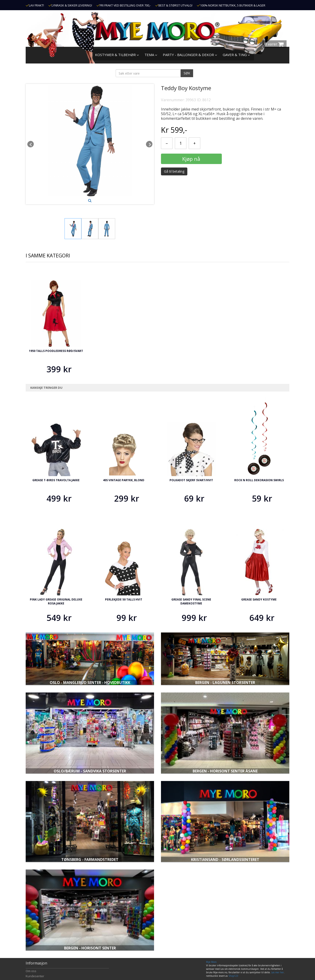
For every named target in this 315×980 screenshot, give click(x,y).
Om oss (31, 971)
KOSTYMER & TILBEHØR (117, 55)
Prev (31, 144)
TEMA (151, 55)
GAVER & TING (236, 55)
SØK (187, 73)
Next (149, 144)
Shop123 (233, 976)
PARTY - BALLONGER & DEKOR (190, 55)
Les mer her (278, 972)
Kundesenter (35, 976)
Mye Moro (211, 962)
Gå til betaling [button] (174, 171)
